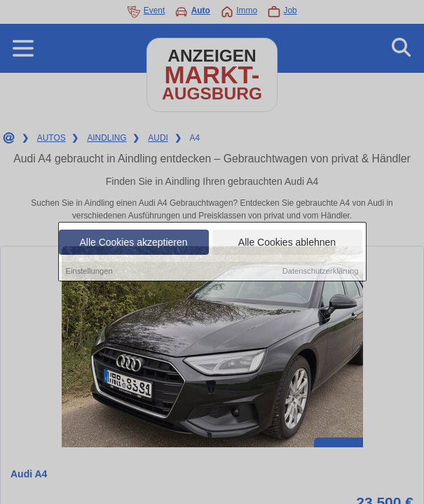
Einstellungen (89, 272)
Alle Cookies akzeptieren (133, 244)
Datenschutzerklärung (321, 272)
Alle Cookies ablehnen (287, 244)
